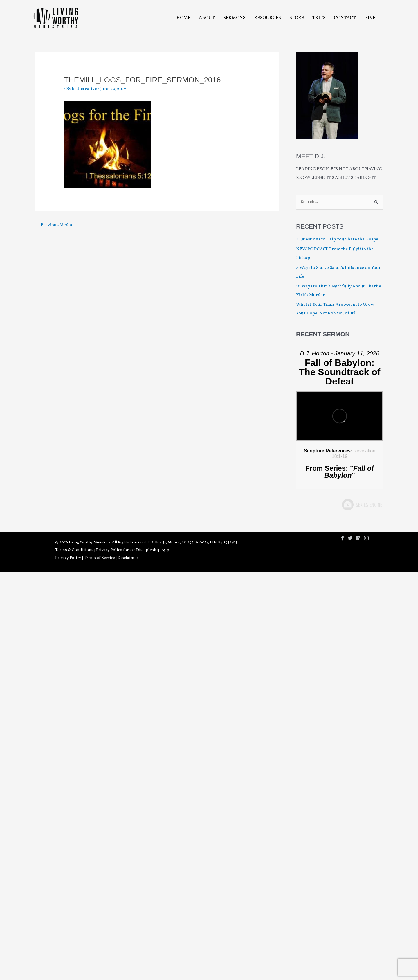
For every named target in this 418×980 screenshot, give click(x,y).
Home (183, 18)
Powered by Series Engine (362, 505)
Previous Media (54, 225)
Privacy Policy (68, 558)
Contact (345, 18)
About (207, 18)
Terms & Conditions (74, 550)
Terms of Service (99, 558)
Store (297, 18)
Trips (319, 18)
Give (370, 18)
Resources (267, 18)
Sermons (234, 18)
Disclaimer (128, 558)
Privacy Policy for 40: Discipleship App (133, 550)
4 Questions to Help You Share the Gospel (338, 239)
